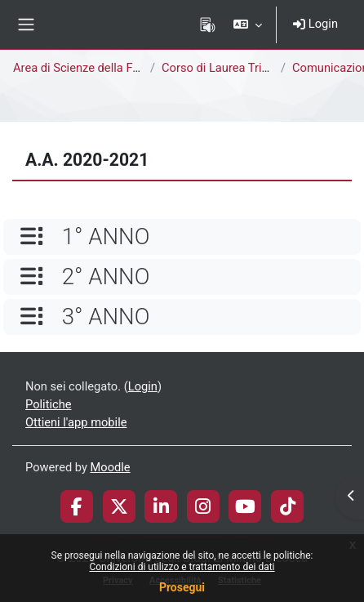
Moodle (111, 467)
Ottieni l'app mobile (76, 422)
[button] (248, 25)
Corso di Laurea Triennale (229, 68)
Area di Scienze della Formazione (101, 68)
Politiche (49, 404)
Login (315, 24)
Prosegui (182, 587)
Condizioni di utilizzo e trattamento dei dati (182, 567)
